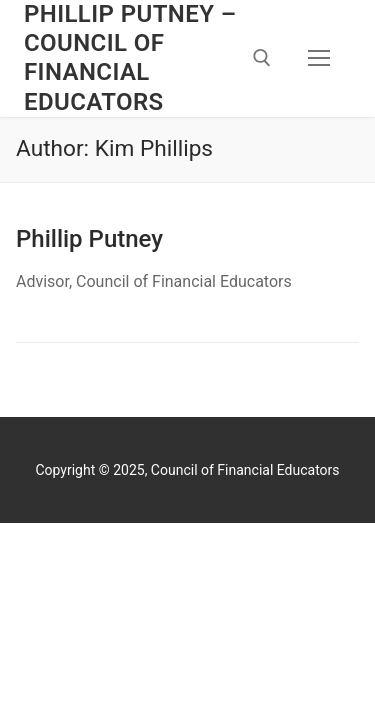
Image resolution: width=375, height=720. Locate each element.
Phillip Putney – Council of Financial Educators (130, 58)
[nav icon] (319, 59)
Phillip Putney (89, 239)
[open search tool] (262, 58)
